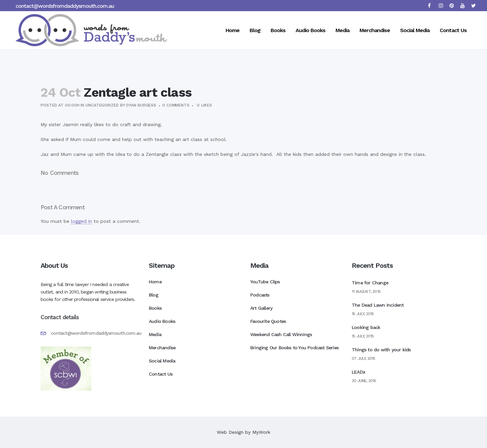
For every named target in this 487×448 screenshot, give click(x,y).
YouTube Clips (265, 282)
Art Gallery (261, 308)
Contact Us (161, 374)
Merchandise (162, 348)
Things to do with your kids (381, 350)
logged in (82, 221)
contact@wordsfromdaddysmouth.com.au (65, 6)
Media (155, 334)
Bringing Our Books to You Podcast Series (294, 348)
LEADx (358, 372)
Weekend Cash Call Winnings (281, 334)
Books (155, 308)
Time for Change (370, 283)
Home (155, 282)
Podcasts (260, 295)
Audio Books (162, 321)
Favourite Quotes (268, 321)
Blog (154, 295)
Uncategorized (102, 105)
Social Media (162, 361)
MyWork (261, 432)
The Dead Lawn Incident (378, 305)
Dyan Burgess (141, 105)
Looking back (366, 327)
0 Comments (176, 105)
